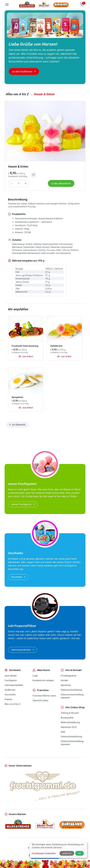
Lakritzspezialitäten (23, 650)
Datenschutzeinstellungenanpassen (73, 696)
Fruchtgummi (11, 680)
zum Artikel (26, 356)
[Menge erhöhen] (26, 184)
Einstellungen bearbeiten (44, 853)
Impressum (66, 685)
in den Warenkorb (61, 183)
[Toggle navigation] (7, 5)
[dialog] (58, 850)
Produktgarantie (69, 676)
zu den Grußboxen (22, 71)
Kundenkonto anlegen (43, 680)
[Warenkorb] (82, 5)
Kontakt (64, 680)
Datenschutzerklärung (71, 690)
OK (80, 853)
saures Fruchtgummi (23, 504)
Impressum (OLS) (69, 727)
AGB (63, 732)
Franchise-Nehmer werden (45, 696)
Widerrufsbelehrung (70, 722)
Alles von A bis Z (12, 704)
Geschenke (19, 577)
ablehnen (67, 853)
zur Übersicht (17, 425)
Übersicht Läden (40, 700)
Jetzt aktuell (10, 676)
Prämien (8, 699)
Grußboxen (10, 690)
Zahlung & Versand (70, 713)
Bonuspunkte (67, 718)
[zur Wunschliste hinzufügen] (33, 175)
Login (35, 676)
